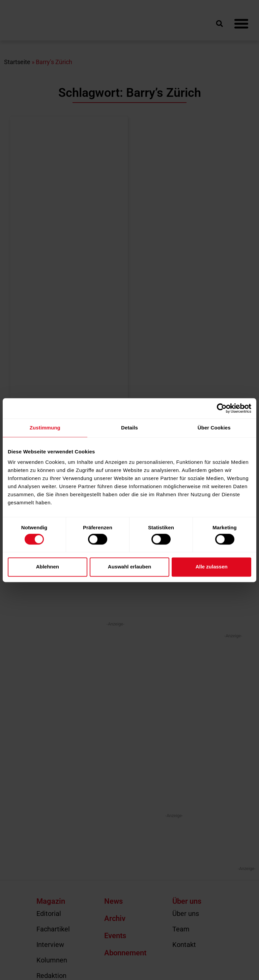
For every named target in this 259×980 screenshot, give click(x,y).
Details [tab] (129, 428)
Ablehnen (48, 567)
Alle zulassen (212, 567)
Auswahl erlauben (129, 567)
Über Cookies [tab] (214, 428)
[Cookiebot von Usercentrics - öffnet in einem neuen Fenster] (222, 408)
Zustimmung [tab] (45, 428)
